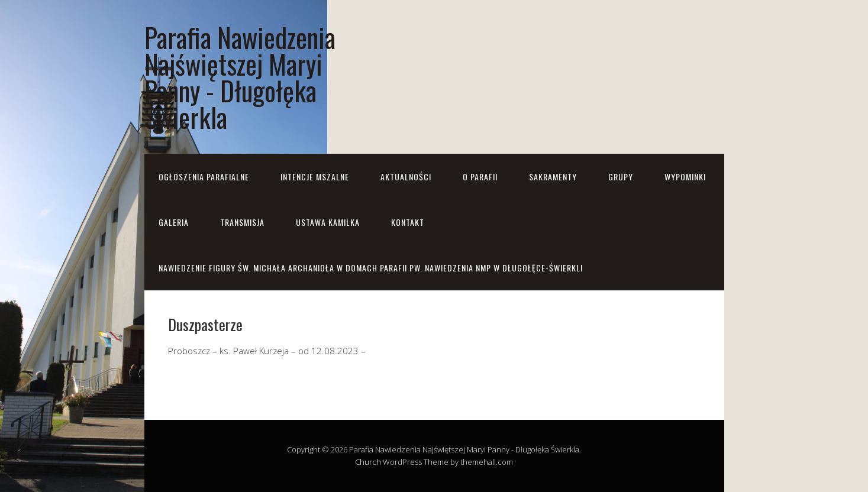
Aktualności (406, 177)
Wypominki (685, 177)
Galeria (174, 222)
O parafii (480, 177)
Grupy (621, 177)
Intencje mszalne (315, 177)
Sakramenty (553, 177)
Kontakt (408, 222)
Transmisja (242, 222)
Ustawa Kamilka (328, 222)
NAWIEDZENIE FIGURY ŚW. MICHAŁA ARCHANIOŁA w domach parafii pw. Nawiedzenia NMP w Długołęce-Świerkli (371, 268)
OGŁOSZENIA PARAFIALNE (204, 177)
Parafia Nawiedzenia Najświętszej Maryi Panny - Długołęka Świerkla (240, 77)
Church (368, 462)
